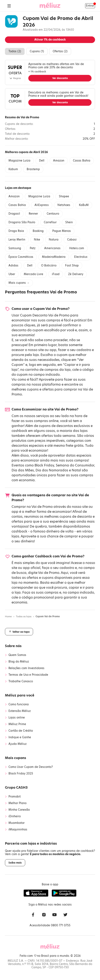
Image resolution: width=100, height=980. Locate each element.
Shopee (64, 196)
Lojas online (17, 718)
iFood (56, 274)
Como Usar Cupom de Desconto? (31, 767)
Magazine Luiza (19, 161)
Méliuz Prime (17, 724)
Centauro (53, 214)
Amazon (59, 161)
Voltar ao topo (19, 632)
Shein (69, 222)
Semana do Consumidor (75, 465)
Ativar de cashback (50, 40)
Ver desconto (60, 78)
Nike (37, 240)
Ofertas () (60, 51)
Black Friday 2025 (21, 774)
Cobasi (72, 240)
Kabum (13, 169)
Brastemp (33, 169)
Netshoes (64, 205)
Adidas (13, 266)
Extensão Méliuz (20, 711)
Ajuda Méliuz (18, 744)
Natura (54, 240)
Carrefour (50, 222)
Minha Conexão (19, 810)
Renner (33, 214)
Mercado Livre (33, 274)
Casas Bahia (82, 161)
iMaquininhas (18, 830)
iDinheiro (15, 816)
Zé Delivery (76, 274)
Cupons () (37, 51)
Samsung (15, 248)
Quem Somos (17, 655)
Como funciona (19, 704)
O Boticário (49, 266)
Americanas (52, 248)
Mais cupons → (19, 283)
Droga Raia (16, 231)
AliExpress (42, 205)
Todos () (15, 51)
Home (8, 616)
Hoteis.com (77, 248)
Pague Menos (62, 231)
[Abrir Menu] (9, 6)
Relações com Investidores (26, 668)
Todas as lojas (24, 616)
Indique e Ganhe (20, 737)
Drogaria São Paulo (22, 222)
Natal (76, 470)
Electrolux (81, 257)
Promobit (15, 797)
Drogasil (14, 214)
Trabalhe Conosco (21, 681)
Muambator (17, 823)
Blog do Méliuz (19, 662)
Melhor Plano (17, 803)
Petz (33, 248)
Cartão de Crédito (21, 731)
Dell (42, 161)
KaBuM (84, 205)
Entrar (90, 6)
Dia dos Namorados (52, 470)
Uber (12, 274)
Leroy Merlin (17, 240)
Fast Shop (72, 266)
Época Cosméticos (21, 257)
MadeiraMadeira (54, 257)
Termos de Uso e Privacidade (28, 675)
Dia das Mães (23, 470)
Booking (38, 231)
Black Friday (44, 465)
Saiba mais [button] (15, 863)
